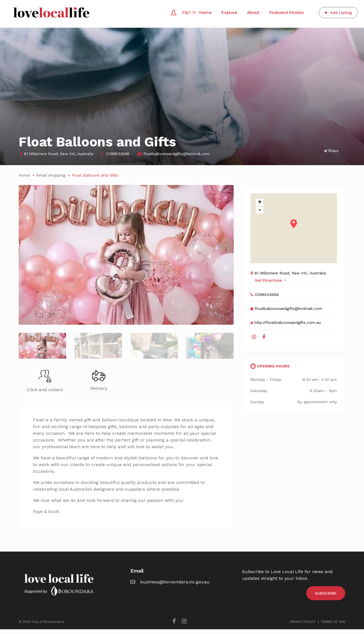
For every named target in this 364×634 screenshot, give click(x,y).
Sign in (189, 12)
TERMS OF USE (333, 626)
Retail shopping (51, 175)
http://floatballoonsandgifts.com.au (288, 322)
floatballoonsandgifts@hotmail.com (177, 154)
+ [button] (260, 203)
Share (331, 151)
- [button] (260, 210)
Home (24, 175)
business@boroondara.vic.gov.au (170, 587)
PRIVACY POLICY (303, 626)
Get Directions (270, 280)
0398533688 (118, 154)
